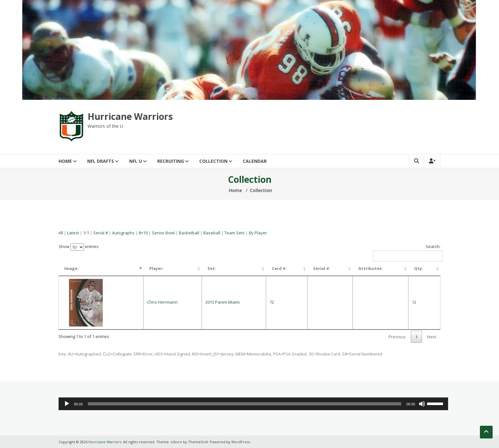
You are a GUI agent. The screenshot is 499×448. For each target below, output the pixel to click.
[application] (253, 404)
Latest (73, 233)
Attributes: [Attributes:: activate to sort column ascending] (371, 268)
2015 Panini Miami (222, 302)
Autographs (123, 233)
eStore (176, 442)
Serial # (101, 233)
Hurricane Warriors (130, 116)
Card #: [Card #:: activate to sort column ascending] (279, 268)
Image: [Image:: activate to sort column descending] (71, 268)
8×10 (143, 233)
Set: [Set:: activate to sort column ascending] (212, 268)
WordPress (241, 442)
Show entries (79, 246)
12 (414, 302)
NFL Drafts (101, 161)
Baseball (212, 233)
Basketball (189, 233)
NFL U (136, 161)
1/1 (86, 233)
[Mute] (422, 404)
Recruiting (171, 161)
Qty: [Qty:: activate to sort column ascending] (419, 268)
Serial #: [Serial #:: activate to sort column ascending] (322, 268)
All (61, 233)
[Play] (67, 404)
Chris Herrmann (162, 302)
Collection (213, 161)
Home (65, 161)
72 (272, 302)
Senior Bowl (163, 233)
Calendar (255, 161)
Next (432, 337)
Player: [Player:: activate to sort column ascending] (156, 268)
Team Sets (235, 233)
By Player (258, 233)
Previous (397, 337)
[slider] (245, 404)
